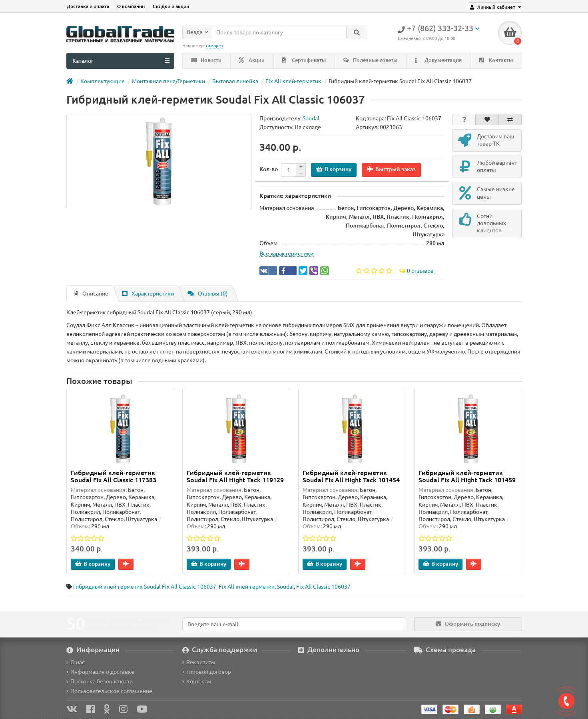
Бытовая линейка (235, 81)
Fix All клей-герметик (293, 81)
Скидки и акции (171, 6)
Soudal (285, 587)
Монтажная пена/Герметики (168, 81)
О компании (131, 6)
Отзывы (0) (208, 294)
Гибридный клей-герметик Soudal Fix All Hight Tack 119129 (235, 476)
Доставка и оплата (88, 6)
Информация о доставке (100, 672)
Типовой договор (207, 672)
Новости (206, 60)
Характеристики (148, 294)
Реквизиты (199, 662)
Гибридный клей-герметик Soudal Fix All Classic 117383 (114, 476)
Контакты (496, 60)
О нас (76, 662)
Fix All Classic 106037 (323, 587)
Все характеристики (287, 254)
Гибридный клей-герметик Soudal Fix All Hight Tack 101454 (351, 476)
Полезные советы (370, 60)
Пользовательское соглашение (109, 691)
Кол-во (269, 169)
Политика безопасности (100, 681)
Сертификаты (304, 60)
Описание (91, 294)
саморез (214, 46)
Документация (438, 60)
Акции (252, 60)
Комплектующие (103, 81)
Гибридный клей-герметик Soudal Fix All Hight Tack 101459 (467, 476)
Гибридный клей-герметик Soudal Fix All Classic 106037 (145, 587)
